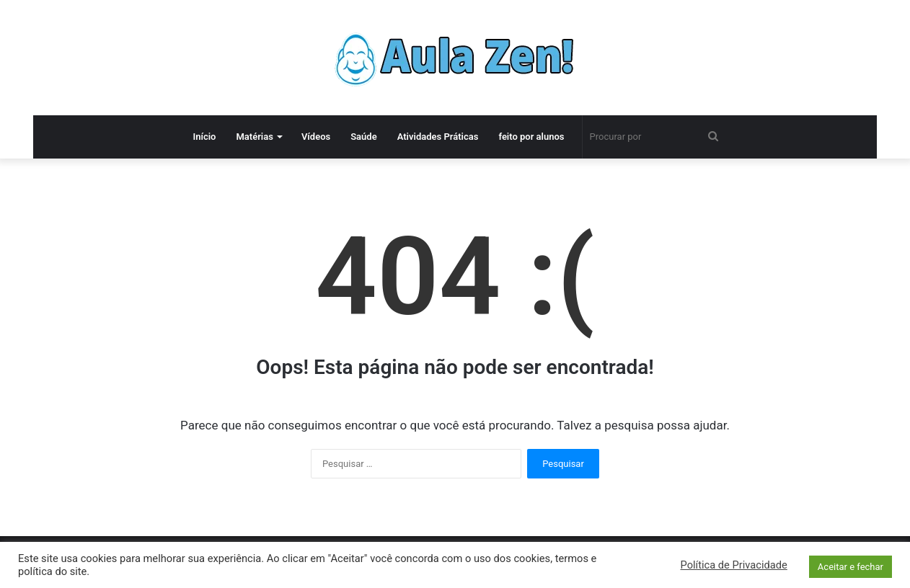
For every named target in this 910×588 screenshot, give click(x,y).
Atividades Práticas (438, 137)
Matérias (254, 137)
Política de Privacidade (734, 565)
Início (204, 137)
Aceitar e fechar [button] (851, 567)
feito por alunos (531, 137)
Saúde (364, 137)
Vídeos (316, 137)
